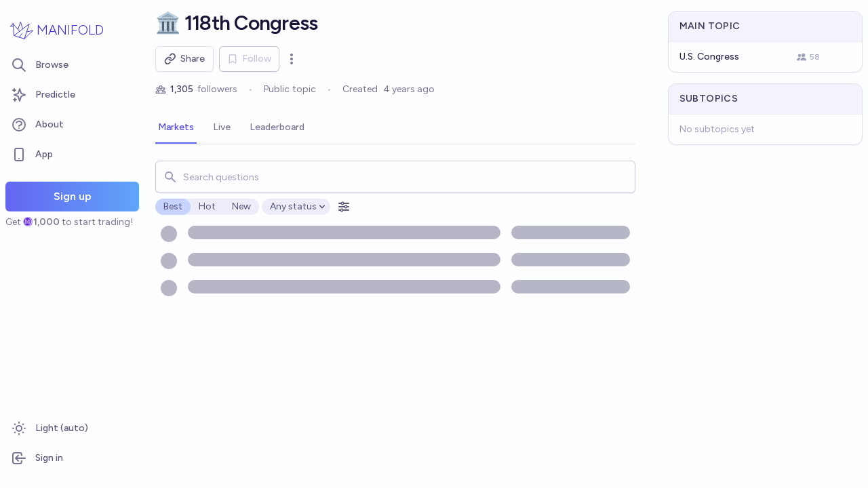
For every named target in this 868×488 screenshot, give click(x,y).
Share (184, 59)
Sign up (73, 196)
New (241, 206)
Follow (249, 59)
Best (173, 206)
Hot (207, 206)
